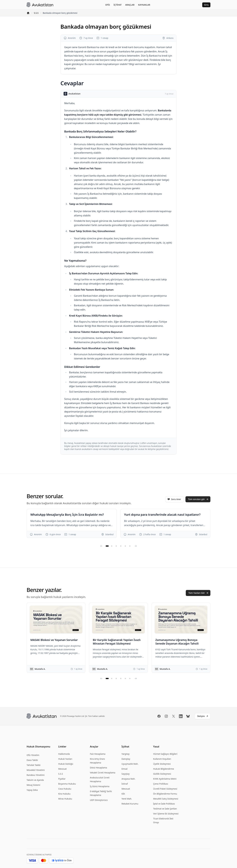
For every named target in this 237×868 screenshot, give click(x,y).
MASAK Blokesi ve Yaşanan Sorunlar (54, 640)
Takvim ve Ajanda (35, 780)
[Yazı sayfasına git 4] (121, 678)
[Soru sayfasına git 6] (130, 546)
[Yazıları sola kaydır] (101, 678)
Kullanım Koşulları (162, 759)
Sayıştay (126, 774)
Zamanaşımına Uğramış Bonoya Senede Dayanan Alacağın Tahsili (177, 642)
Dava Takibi (32, 760)
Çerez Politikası (161, 784)
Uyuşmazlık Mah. (130, 764)
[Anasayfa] (28, 13)
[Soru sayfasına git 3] (116, 546)
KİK (123, 794)
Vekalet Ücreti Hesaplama (103, 773)
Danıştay (126, 759)
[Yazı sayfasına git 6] (130, 678)
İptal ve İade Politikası (164, 804)
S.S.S (36, 13)
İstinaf (125, 784)
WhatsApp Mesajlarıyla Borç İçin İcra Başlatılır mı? (72, 515)
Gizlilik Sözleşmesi (162, 774)
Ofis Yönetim (33, 755)
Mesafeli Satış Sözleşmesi (166, 799)
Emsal (124, 769)
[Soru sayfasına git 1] (107, 546)
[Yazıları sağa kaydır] (136, 678)
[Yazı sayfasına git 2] (112, 678)
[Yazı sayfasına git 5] (125, 678)
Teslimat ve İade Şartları (165, 809)
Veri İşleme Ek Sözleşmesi (166, 814)
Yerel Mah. (127, 799)
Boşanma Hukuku (67, 784)
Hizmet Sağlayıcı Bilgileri (165, 754)
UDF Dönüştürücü (99, 800)
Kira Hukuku (64, 794)
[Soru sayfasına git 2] (112, 546)
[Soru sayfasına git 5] (125, 546)
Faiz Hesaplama (98, 754)
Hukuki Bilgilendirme (164, 769)
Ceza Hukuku (65, 789)
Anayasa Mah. (128, 779)
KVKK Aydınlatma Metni (165, 779)
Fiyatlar (62, 779)
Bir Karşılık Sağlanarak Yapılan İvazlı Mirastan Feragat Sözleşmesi (117, 642)
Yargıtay (126, 754)
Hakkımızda (64, 754)
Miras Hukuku (65, 799)
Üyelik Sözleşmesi (162, 764)
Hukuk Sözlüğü (66, 764)
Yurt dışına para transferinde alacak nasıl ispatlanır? (165, 515)
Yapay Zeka (32, 790)
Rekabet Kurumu (130, 804)
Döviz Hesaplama (98, 768)
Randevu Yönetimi (36, 775)
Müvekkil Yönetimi (36, 770)
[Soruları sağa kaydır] (136, 546)
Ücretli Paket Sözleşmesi (165, 789)
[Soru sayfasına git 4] (121, 546)
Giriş (206, 5)
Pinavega (71, 716)
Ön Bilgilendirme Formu (165, 794)
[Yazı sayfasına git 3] (116, 678)
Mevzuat (62, 769)
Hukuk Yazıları (65, 759)
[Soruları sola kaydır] (101, 546)
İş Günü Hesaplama (100, 786)
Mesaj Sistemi (33, 785)
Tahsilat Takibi (33, 765)
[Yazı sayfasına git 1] (107, 678)
